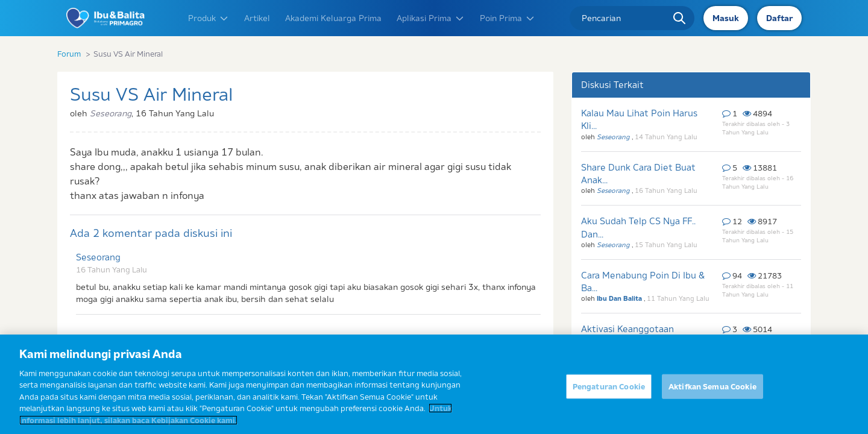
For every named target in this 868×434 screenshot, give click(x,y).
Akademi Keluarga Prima (333, 18)
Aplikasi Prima (431, 18)
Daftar (779, 18)
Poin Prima (508, 18)
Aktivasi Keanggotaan (627, 329)
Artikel (257, 18)
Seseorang (98, 257)
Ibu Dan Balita (620, 298)
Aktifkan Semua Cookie (712, 394)
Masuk (726, 18)
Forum (69, 54)
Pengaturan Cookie (609, 394)
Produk (209, 18)
